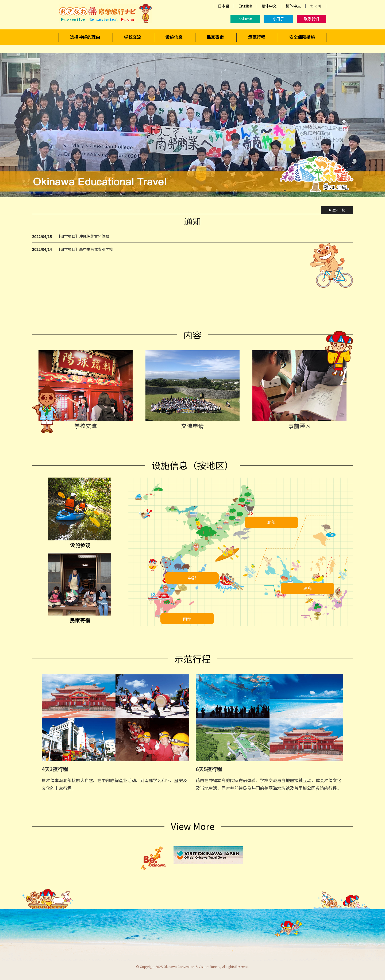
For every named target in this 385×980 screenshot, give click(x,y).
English (245, 6)
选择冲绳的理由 (85, 37)
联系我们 (311, 19)
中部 (192, 578)
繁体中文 (269, 6)
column (245, 19)
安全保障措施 (302, 37)
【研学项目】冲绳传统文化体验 (83, 236)
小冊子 (278, 19)
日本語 (224, 6)
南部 (187, 618)
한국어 (316, 6)
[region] (192, 125)
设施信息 (174, 37)
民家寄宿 (215, 37)
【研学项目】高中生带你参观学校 (85, 249)
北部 (271, 522)
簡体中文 (293, 6)
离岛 (307, 588)
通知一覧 (337, 210)
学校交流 (133, 37)
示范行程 (257, 37)
